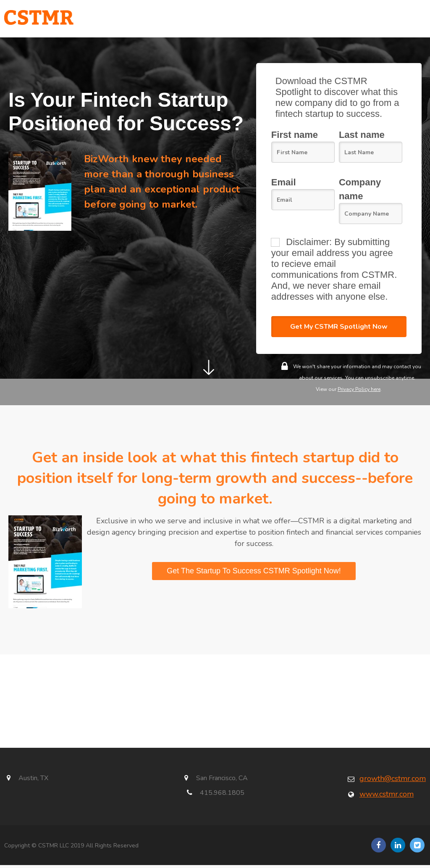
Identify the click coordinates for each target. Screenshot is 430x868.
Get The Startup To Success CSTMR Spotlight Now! (254, 573)
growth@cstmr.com (393, 781)
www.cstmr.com (387, 797)
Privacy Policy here (359, 392)
